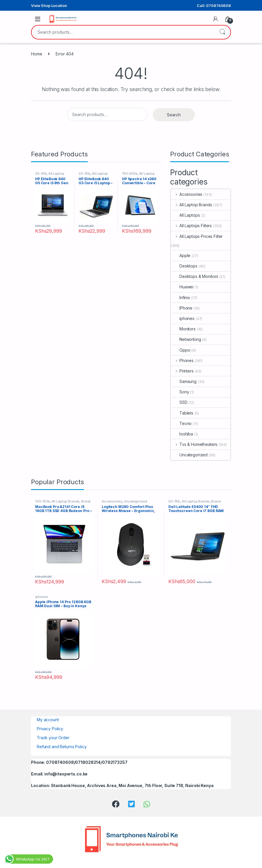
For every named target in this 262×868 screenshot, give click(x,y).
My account (48, 720)
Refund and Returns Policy (62, 747)
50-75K (174, 501)
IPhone (182, 308)
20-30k (41, 173)
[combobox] (123, 32)
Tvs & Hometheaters (194, 444)
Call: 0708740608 (214, 6)
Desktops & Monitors (194, 276)
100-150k (42, 501)
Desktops (184, 266)
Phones (182, 360)
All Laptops (185, 215)
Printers (182, 371)
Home (37, 54)
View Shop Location (49, 6)
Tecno (181, 423)
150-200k (130, 173)
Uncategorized (189, 455)
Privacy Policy (50, 729)
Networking (186, 339)
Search (222, 32)
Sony (180, 392)
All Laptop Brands (191, 205)
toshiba (182, 434)
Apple (181, 255)
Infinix (180, 298)
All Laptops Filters (191, 226)
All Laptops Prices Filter (197, 236)
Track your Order (53, 738)
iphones (183, 318)
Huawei (182, 287)
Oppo (180, 350)
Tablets (182, 413)
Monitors (183, 329)
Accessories (187, 194)
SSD (179, 402)
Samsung (184, 381)
